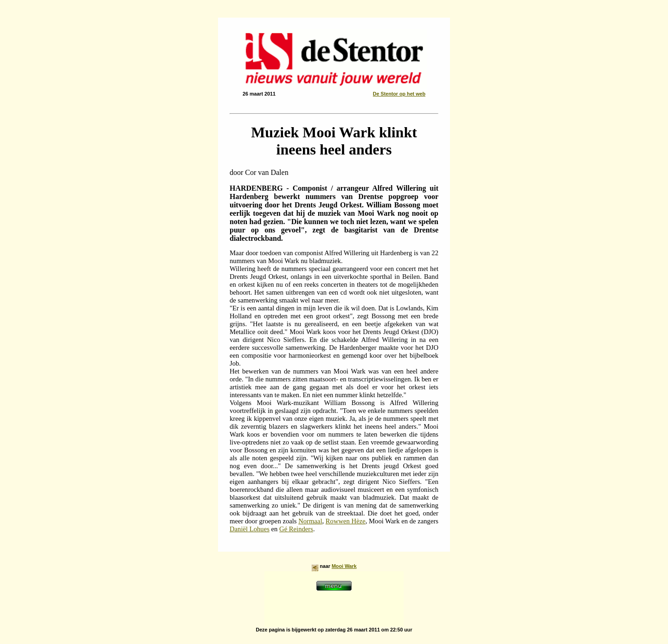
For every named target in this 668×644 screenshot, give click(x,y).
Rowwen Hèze (346, 521)
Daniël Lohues (250, 529)
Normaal (310, 521)
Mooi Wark (344, 566)
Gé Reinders (296, 529)
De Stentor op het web (399, 94)
